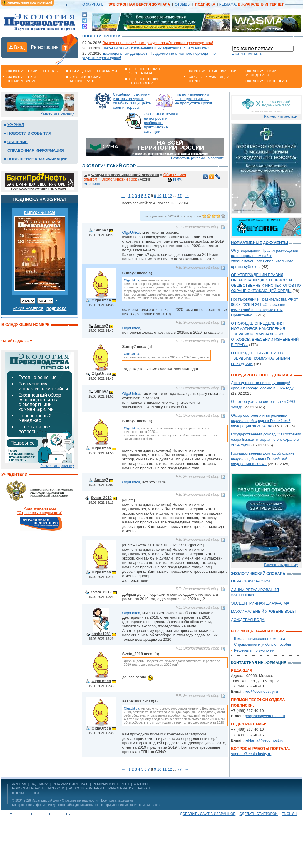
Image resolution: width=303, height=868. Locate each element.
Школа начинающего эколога (260, 639)
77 (179, 196)
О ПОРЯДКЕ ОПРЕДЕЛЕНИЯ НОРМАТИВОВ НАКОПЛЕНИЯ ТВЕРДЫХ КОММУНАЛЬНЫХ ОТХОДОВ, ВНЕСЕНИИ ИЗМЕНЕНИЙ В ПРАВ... (265, 334)
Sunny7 (101, 230)
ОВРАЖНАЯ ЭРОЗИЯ (251, 581)
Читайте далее (15, 341)
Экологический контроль (32, 71)
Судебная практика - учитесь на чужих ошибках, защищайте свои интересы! (132, 101)
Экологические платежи (212, 71)
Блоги (34, 793)
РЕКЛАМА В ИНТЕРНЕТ (111, 784)
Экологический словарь (258, 574)
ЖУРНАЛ (19, 784)
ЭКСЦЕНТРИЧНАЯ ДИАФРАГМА (260, 603)
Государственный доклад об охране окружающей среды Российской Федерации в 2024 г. (263, 459)
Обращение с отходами (93, 71)
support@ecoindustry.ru (251, 754)
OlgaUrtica (131, 232)
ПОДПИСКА (40, 784)
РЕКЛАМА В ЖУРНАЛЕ (71, 784)
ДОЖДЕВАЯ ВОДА (248, 620)
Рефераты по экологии (254, 650)
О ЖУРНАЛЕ (93, 4)
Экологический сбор (119, 179)
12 (170, 196)
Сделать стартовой (259, 814)
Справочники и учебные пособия (263, 644)
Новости (56, 788)
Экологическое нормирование (22, 79)
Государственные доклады (262, 375)
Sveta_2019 (101, 498)
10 (159, 196)
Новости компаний (86, 788)
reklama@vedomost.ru (264, 740)
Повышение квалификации (37, 159)
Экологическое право (267, 81)
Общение (17, 142)
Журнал (16, 125)
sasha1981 (101, 634)
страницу (92, 184)
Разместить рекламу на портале (197, 158)
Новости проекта (101, 36)
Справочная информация (36, 150)
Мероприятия (121, 788)
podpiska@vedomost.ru (265, 716)
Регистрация (45, 47)
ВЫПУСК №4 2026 (40, 213)
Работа (144, 788)
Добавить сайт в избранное (208, 814)
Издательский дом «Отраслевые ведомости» (66, 800)
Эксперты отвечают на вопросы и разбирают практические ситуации (161, 123)
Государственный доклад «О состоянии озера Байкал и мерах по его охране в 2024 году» (266, 439)
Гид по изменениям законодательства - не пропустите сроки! (194, 99)
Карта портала (248, 54)
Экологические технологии (144, 81)
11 (165, 196)
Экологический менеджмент (261, 73)
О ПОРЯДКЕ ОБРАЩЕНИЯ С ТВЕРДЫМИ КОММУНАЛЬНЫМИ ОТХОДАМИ (261, 358)
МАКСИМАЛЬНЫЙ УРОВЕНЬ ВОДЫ (263, 611)
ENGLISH (289, 814)
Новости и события (29, 133)
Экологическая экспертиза (144, 71)
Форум (18, 793)
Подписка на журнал (40, 199)
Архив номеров (28, 309)
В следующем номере (25, 324)
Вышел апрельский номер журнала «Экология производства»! (158, 43)
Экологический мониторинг (86, 79)
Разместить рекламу (57, 113)
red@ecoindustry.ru (261, 691)
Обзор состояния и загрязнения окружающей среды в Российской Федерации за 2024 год (261, 421)
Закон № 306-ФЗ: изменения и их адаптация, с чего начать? (156, 48)
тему (176, 179)
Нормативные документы (260, 243)
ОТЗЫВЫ (183, 4)
